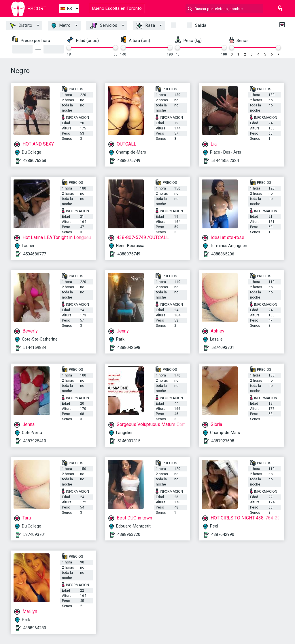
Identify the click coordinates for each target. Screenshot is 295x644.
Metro (61, 26)
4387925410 (35, 441)
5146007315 (129, 441)
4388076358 (35, 160)
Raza (146, 26)
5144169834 (35, 347)
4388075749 (129, 160)
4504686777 (35, 254)
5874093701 (223, 347)
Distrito (21, 26)
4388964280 (35, 628)
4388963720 (129, 534)
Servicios (104, 26)
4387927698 (223, 441)
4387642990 (223, 534)
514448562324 (225, 160)
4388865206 (223, 254)
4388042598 (129, 347)
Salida (201, 25)
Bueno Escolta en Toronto (117, 8)
